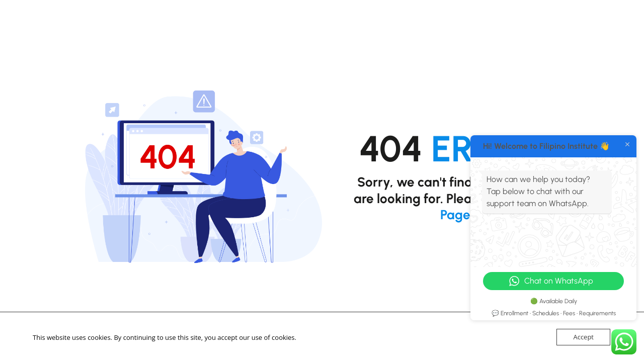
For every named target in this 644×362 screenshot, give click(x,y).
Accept (583, 337)
